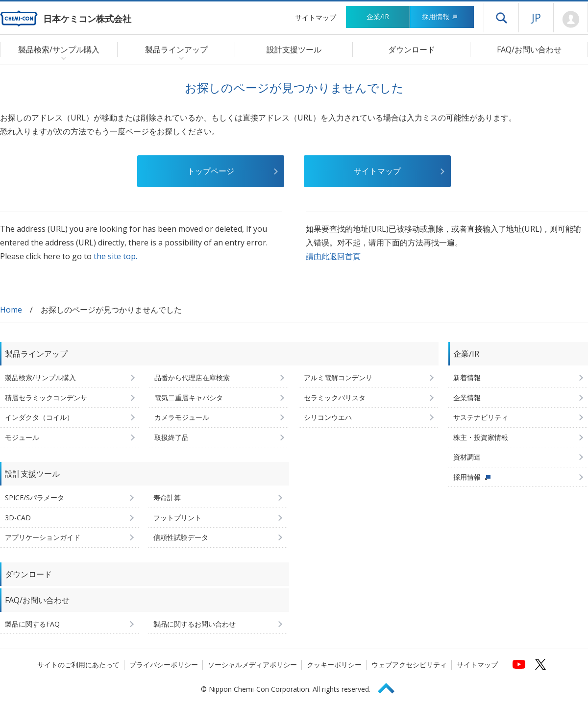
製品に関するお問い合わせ (195, 624)
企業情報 (467, 398)
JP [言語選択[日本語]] (536, 17)
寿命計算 (167, 498)
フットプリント (177, 518)
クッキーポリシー (334, 665)
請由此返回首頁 (333, 256)
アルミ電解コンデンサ (338, 377)
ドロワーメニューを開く (501, 18)
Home (11, 310)
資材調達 (467, 457)
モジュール (22, 437)
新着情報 (467, 377)
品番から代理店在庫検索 (192, 377)
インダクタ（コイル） (39, 417)
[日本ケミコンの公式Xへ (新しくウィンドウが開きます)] (540, 664)
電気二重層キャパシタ (189, 398)
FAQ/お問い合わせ (529, 49)
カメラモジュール (182, 417)
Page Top (391, 687)
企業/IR (378, 16)
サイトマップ (316, 17)
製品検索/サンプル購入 (40, 377)
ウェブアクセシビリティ (409, 665)
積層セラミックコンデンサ (46, 398)
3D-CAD (18, 518)
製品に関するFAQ (32, 624)
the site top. (115, 256)
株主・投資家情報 (481, 437)
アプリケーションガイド (43, 537)
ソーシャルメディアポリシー (252, 665)
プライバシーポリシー (164, 665)
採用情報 (440, 16)
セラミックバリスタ (335, 398)
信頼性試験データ (181, 537)
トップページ (211, 171)
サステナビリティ (481, 417)
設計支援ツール (294, 49)
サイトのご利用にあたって (78, 665)
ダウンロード (412, 49)
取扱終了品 (171, 437)
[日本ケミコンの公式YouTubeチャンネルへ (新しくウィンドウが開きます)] (519, 664)
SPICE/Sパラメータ (35, 498)
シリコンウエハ (328, 417)
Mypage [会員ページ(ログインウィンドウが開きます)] (571, 20)
